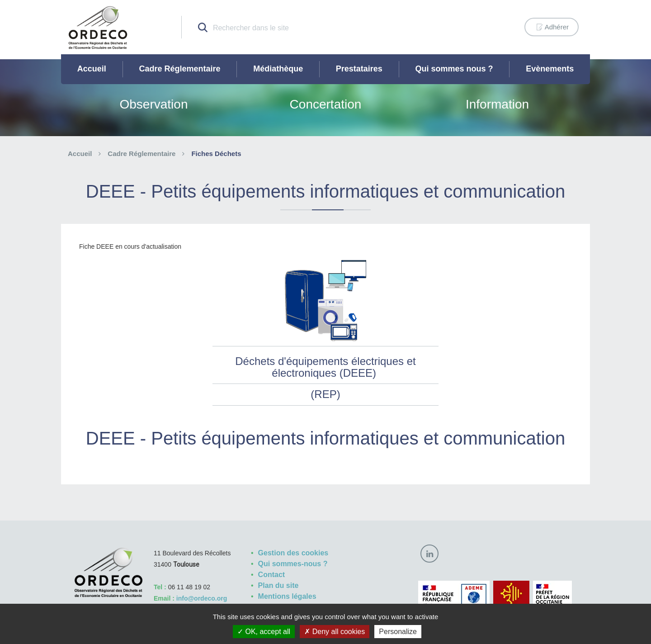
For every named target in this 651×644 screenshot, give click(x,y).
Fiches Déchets (216, 154)
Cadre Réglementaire (179, 69)
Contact (272, 575)
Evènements (550, 69)
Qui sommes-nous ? (293, 564)
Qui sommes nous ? (454, 69)
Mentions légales (287, 596)
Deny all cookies (335, 632)
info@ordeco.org (202, 598)
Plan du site (278, 585)
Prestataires (359, 69)
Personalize (398, 632)
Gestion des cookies (293, 553)
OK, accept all (264, 632)
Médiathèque (278, 69)
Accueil (92, 69)
